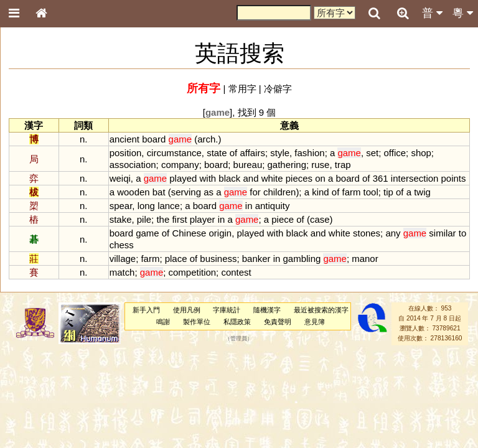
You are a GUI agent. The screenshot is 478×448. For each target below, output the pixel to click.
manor (365, 259)
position (126, 153)
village (123, 259)
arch (206, 139)
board (154, 139)
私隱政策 (237, 322)
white (272, 178)
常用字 (242, 89)
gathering (287, 165)
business (218, 259)
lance (169, 206)
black (229, 178)
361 (381, 178)
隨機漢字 (267, 310)
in (249, 206)
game (147, 233)
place (176, 259)
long (146, 206)
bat (159, 192)
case (320, 219)
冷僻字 (278, 89)
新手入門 (146, 310)
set (372, 153)
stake (121, 219)
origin (221, 233)
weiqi (120, 178)
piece (283, 219)
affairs (252, 153)
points (454, 178)
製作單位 (197, 322)
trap (343, 165)
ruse (320, 165)
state (217, 153)
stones (367, 233)
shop (421, 153)
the (163, 219)
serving (186, 192)
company (180, 165)
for (255, 192)
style (280, 153)
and (251, 178)
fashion (309, 153)
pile (144, 219)
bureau (248, 165)
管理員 (239, 338)
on (320, 178)
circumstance (174, 153)
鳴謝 (163, 322)
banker (256, 259)
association (133, 165)
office (395, 153)
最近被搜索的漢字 (321, 310)
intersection (415, 178)
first (179, 219)
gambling (302, 259)
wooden (133, 192)
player (203, 219)
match (122, 272)
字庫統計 (227, 310)
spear (121, 206)
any (393, 233)
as (209, 192)
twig (422, 192)
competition (193, 272)
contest (236, 272)
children (279, 192)
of (233, 153)
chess (122, 245)
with (208, 178)
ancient (124, 139)
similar (442, 233)
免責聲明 (278, 322)
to (462, 233)
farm (351, 192)
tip (388, 192)
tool (371, 192)
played (183, 178)
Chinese (189, 233)
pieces (299, 178)
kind (320, 192)
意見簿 (315, 322)
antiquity (273, 206)
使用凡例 (187, 310)
